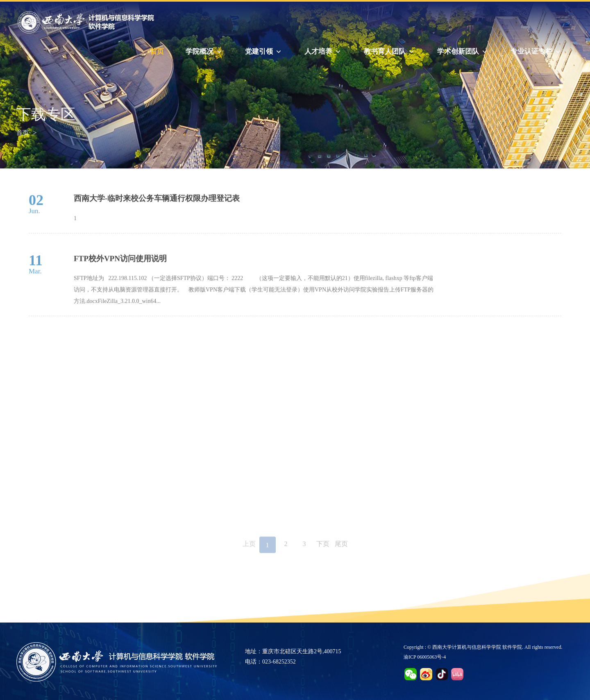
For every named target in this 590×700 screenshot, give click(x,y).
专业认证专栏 (536, 52)
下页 (323, 548)
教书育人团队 (390, 52)
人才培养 (323, 52)
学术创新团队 (463, 52)
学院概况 (204, 52)
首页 (157, 51)
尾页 (341, 548)
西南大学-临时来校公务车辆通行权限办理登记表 (157, 205)
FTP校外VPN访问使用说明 (120, 268)
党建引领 (264, 52)
